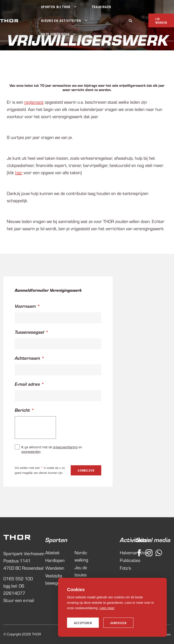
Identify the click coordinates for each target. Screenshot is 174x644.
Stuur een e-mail (19, 600)
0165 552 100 (18, 579)
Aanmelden (86, 470)
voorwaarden (31, 451)
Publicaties (124, 560)
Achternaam (27, 358)
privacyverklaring (65, 447)
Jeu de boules (81, 571)
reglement (34, 102)
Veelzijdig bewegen (54, 579)
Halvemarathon (124, 553)
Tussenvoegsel (29, 332)
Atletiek (52, 553)
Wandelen (55, 568)
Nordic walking (81, 556)
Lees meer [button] (107, 608)
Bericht (22, 410)
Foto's (124, 568)
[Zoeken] (130, 20)
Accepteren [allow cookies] (83, 623)
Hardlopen (55, 560)
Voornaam (25, 306)
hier (19, 173)
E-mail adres (27, 384)
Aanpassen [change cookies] (118, 623)
